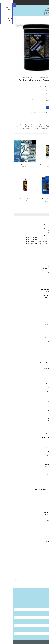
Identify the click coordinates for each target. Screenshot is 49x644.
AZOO (41, 274)
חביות (41, 459)
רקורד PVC (40, 495)
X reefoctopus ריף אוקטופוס (36, 357)
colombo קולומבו (39, 520)
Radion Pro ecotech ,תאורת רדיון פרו (35, 384)
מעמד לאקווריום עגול (41, 226)
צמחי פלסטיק (40, 443)
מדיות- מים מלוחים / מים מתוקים (38, 297)
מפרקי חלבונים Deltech (38, 515)
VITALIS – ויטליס (39, 342)
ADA (42, 526)
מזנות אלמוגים (42, 288)
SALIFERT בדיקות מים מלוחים (36, 332)
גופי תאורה (43, 372)
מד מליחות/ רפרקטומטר (37, 457)
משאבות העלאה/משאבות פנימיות (38, 403)
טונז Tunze (40, 367)
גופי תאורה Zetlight (39, 376)
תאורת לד (41, 382)
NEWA (41, 543)
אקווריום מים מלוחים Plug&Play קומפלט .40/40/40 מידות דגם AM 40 (28, 242)
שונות (44, 449)
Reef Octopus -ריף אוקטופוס (36, 509)
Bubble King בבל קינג (38, 507)
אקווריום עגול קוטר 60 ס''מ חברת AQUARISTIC (33, 230)
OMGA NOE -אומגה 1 (38, 347)
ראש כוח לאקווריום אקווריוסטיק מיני (35, 407)
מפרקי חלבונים (42, 501)
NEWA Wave (37, 365)
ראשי (46, 77)
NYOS (41, 505)
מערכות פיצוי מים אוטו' (41, 436)
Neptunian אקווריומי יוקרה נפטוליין (38, 224)
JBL (42, 340)
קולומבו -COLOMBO (38, 328)
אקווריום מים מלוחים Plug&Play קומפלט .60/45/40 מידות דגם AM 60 (28, 238)
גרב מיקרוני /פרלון (39, 455)
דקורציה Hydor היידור (38, 447)
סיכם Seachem (39, 276)
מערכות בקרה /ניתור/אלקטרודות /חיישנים (36, 290)
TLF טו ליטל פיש (39, 309)
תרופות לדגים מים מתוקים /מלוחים (38, 434)
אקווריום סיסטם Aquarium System (35, 363)
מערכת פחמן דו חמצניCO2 (40, 474)
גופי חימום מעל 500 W (38, 541)
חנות (43, 77)
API (42, 336)
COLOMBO (40, 280)
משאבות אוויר (42, 536)
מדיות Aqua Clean (39, 303)
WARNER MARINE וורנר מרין (37, 311)
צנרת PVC (40, 499)
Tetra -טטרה (40, 351)
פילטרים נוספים (39, 557)
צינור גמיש (40, 453)
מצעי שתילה (43, 517)
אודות (44, 591)
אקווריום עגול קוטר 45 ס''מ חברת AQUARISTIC (33, 234)
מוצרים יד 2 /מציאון (41, 286)
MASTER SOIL (40, 518)
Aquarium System (39, 418)
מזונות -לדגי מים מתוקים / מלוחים (38, 338)
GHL (42, 380)
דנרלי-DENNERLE (39, 282)
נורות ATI (41, 374)
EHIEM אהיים (40, 561)
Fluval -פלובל (40, 559)
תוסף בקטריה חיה (39, 261)
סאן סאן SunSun (39, 355)
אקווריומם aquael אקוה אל (39, 292)
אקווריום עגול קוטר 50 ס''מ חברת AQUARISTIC (33, 232)
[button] (2, 5)
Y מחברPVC (40, 486)
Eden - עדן (40, 417)
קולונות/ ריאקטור (42, 397)
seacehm (40, 534)
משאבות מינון (42, 393)
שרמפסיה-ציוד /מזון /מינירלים (39, 253)
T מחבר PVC (40, 493)
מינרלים (41, 255)
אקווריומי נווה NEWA (41, 245)
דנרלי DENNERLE (42, 247)
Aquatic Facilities (42, 597)
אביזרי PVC (43, 482)
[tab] (44, 117)
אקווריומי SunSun (42, 251)
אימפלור (38, 511)
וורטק (41, 361)
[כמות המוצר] (45, 108)
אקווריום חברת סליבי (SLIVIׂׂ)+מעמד (38, 269)
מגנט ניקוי (41, 470)
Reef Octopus (39, 415)
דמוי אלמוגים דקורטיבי (38, 440)
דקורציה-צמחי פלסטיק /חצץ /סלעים (38, 438)
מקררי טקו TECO (39, 430)
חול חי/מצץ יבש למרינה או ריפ (39, 401)
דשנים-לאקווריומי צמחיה (40, 272)
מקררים (44, 424)
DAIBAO (41, 409)
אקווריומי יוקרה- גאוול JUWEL (39, 395)
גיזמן (44, 222)
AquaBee (41, 422)
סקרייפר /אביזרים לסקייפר (37, 467)
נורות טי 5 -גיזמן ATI (39, 392)
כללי (44, 263)
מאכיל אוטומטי (39, 463)
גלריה (44, 595)
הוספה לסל (38, 108)
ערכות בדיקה (42, 326)
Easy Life (41, 278)
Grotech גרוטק (28, 77)
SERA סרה (40, 345)
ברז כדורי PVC (40, 488)
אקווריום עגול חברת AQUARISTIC (38, 228)
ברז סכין (41, 484)
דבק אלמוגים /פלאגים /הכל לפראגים (35, 461)
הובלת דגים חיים (39, 451)
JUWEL (41, 503)
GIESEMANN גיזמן (39, 390)
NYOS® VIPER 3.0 (41, 220)
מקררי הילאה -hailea (38, 428)
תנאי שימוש (17, 642)
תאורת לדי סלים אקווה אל (37, 378)
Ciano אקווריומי (42, 219)
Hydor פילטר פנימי (39, 267)
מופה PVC (40, 497)
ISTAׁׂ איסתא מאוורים (38, 426)
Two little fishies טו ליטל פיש (36, 324)
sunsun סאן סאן (39, 540)
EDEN (41, 545)
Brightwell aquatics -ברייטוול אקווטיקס (34, 307)
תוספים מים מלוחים (36, 77)
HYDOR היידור (40, 549)
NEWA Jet (38, 420)
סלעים (41, 445)
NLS (42, 349)
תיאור (44, 117)
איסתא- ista (40, 528)
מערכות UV (43, 432)
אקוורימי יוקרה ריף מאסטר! (40, 284)
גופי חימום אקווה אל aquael (37, 295)
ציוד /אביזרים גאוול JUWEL (40, 478)
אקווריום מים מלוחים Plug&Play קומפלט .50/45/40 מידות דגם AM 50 (28, 240)
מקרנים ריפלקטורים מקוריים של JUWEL (37, 476)
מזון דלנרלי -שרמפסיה (38, 257)
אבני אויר (43, 480)
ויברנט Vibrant (40, 317)
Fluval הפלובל (42, 249)
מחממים (44, 538)
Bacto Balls (40, 305)
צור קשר (44, 599)
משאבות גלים (42, 353)
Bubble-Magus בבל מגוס (37, 513)
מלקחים (41, 468)
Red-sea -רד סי (39, 334)
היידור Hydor (40, 359)
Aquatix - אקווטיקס (41, 259)
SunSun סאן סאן (39, 555)
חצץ (42, 442)
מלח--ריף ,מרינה (42, 370)
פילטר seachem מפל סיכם (37, 553)
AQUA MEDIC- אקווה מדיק (37, 368)
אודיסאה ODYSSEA (38, 388)
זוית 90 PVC (40, 491)
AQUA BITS (40, 344)
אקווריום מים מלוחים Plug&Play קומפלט (37, 236)
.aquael (41, 547)
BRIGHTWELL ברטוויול (38, 322)
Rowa (41, 299)
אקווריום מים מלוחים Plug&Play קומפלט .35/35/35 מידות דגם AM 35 (28, 244)
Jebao (41, 413)
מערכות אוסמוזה (42, 563)
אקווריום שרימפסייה (38, 294)
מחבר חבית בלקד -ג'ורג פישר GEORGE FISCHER (32, 490)
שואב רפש (40, 472)
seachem (40, 301)
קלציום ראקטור (42, 399)
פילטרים (44, 551)
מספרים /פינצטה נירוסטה (37, 465)
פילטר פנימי (43, 265)
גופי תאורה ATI (40, 386)
